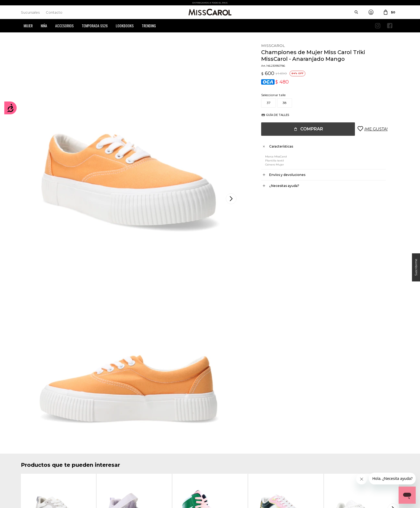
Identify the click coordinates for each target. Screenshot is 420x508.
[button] (394, 305)
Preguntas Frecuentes (135, 460)
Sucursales (30, 12)
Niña (44, 26)
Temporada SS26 (95, 26)
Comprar (306, 129)
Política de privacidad (232, 452)
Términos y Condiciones (136, 452)
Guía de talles (272, 115)
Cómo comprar (130, 444)
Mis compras (31, 452)
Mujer (28, 26)
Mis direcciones (32, 460)
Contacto (54, 12)
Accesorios (64, 26)
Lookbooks (125, 26)
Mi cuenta (29, 444)
